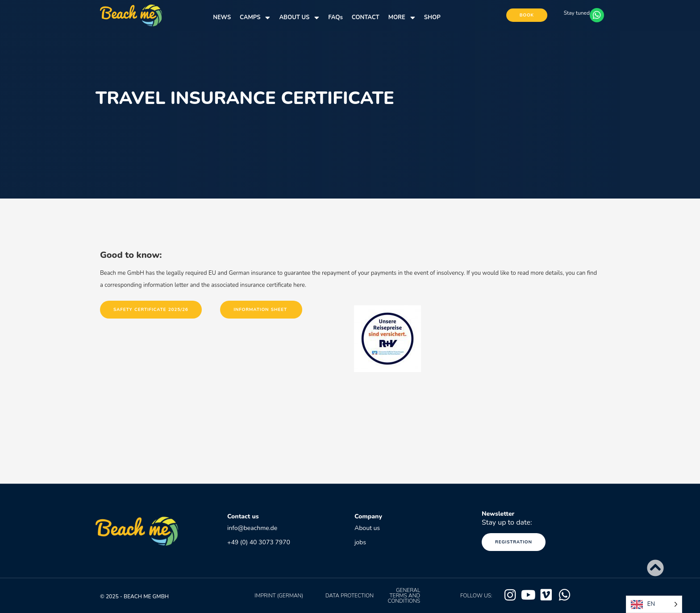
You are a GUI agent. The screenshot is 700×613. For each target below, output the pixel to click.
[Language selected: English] (654, 604)
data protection (350, 596)
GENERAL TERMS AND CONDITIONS (404, 596)
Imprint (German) (279, 596)
